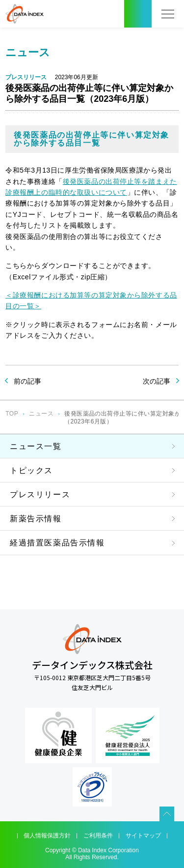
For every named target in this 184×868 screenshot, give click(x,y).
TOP (12, 414)
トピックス (31, 470)
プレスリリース (40, 494)
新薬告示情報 (36, 519)
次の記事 (157, 381)
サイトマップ (143, 836)
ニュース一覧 (36, 446)
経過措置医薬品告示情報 (57, 543)
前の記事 (27, 381)
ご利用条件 (98, 836)
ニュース (41, 414)
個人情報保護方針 (47, 836)
